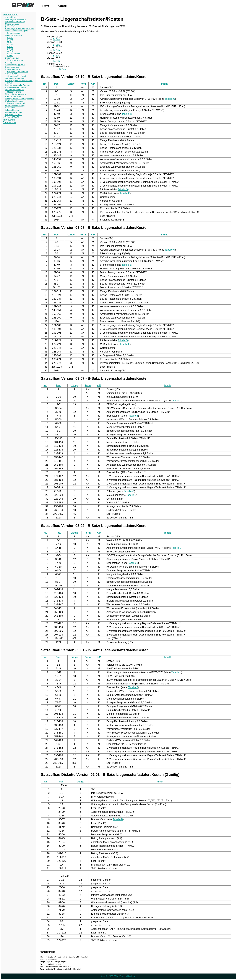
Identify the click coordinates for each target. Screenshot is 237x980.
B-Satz (10, 44)
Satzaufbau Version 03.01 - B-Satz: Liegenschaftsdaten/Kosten (95, 650)
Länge (71, 84)
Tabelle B (127, 114)
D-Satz (10, 49)
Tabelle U (170, 99)
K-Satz (10, 47)
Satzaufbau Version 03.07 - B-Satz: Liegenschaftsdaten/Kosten (95, 378)
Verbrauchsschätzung (15, 105)
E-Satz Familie (14, 53)
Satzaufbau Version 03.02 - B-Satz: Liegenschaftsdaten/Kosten (95, 526)
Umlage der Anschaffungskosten (20, 99)
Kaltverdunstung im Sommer (18, 85)
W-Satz (10, 51)
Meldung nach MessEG (16, 19)
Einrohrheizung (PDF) (15, 65)
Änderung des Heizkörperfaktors (20, 28)
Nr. (45, 84)
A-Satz (10, 38)
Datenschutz (9, 122)
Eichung (9, 62)
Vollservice (10, 108)
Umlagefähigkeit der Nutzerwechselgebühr (16, 102)
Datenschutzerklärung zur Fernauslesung (17, 32)
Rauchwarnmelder (13, 96)
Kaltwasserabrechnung (15, 87)
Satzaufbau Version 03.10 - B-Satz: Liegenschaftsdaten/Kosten (95, 77)
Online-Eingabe (12, 24)
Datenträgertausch (13, 35)
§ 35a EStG (10, 26)
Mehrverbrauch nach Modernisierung (14, 91)
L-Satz (10, 40)
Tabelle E (125, 193)
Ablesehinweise (12, 17)
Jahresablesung (12, 110)
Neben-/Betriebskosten (15, 94)
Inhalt (164, 84)
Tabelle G (123, 189)
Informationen (10, 15)
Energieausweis (12, 67)
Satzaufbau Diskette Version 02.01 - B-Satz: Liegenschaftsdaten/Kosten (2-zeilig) (110, 775)
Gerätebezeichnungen (15, 78)
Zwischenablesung (13, 112)
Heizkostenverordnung (15, 22)
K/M (93, 84)
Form (83, 84)
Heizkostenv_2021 (13, 115)
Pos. (57, 84)
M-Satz (10, 42)
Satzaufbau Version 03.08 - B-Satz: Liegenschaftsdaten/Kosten (95, 228)
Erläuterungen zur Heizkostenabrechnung (16, 70)
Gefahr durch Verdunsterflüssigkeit (15, 75)
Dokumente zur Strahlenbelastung (14, 59)
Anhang (11, 56)
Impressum (9, 120)
